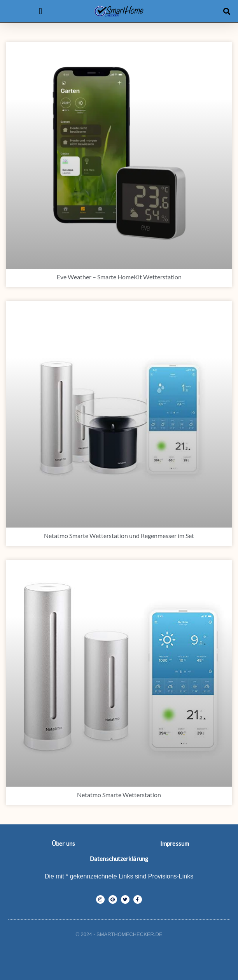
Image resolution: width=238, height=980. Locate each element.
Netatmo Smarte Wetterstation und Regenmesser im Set (119, 536)
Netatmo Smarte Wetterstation (119, 795)
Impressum (175, 843)
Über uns (63, 843)
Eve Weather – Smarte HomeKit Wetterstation (119, 277)
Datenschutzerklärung (119, 859)
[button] (41, 11)
